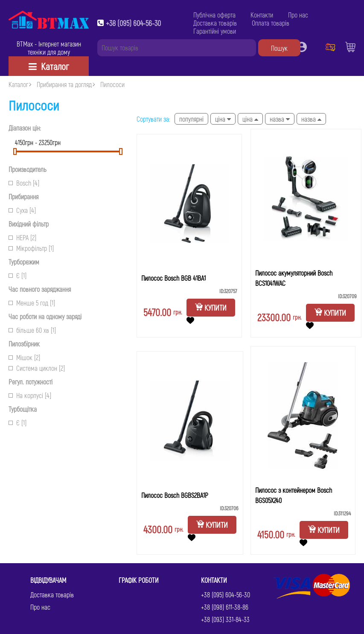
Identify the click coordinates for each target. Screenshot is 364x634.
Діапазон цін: (25, 128)
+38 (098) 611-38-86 (225, 607)
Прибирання (23, 196)
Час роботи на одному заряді (45, 316)
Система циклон (37, 368)
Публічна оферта (214, 15)
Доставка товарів (215, 23)
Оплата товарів (271, 23)
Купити (211, 308)
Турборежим (24, 262)
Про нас (298, 15)
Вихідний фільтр (29, 224)
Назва (280, 119)
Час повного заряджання (40, 289)
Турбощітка (23, 409)
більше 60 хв (32, 330)
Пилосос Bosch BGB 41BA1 (173, 278)
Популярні (191, 119)
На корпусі (30, 395)
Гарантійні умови (215, 31)
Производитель (28, 169)
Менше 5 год (32, 303)
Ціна (223, 119)
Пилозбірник (24, 344)
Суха (22, 210)
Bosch (24, 183)
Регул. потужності (31, 382)
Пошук (279, 48)
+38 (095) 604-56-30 (133, 23)
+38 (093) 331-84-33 (225, 619)
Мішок (24, 357)
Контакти (262, 15)
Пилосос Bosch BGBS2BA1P (175, 495)
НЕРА (22, 237)
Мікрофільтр (31, 248)
